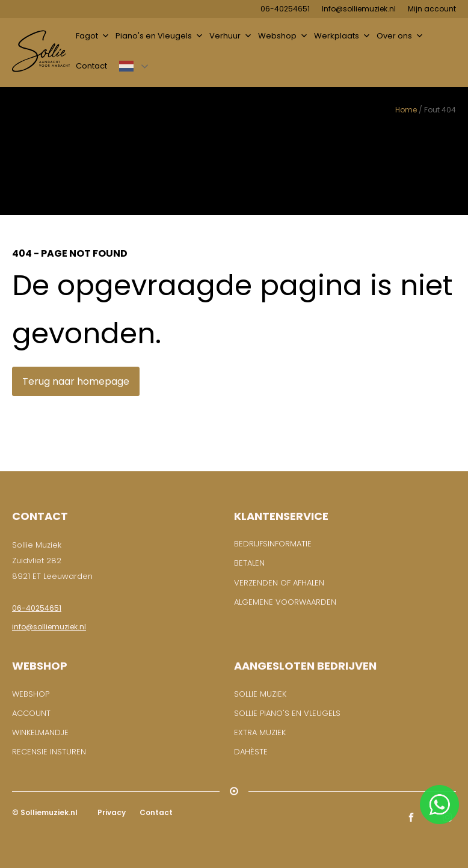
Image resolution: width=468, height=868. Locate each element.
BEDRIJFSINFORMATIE (273, 544)
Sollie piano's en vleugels (287, 713)
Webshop (283, 36)
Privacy (111, 812)
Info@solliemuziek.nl (359, 9)
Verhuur (231, 36)
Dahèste (251, 752)
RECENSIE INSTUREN (49, 752)
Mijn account (432, 9)
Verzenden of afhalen (279, 583)
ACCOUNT (31, 713)
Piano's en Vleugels (159, 36)
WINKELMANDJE (40, 732)
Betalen (249, 563)
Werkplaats (342, 36)
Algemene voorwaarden (285, 602)
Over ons (400, 36)
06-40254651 (285, 9)
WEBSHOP (31, 694)
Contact (91, 66)
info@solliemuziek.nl (49, 627)
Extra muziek (260, 732)
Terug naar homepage (76, 381)
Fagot (93, 36)
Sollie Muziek (260, 694)
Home (406, 110)
